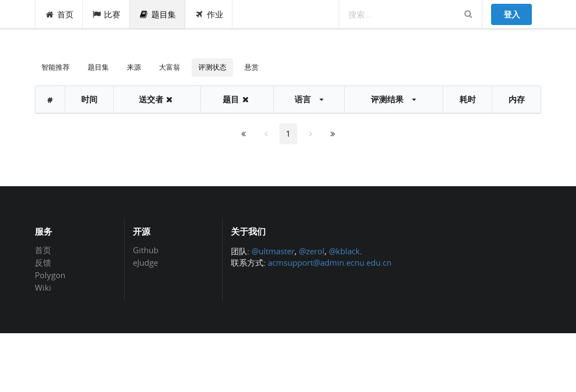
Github (146, 250)
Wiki (43, 287)
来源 (134, 67)
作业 (209, 14)
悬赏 (252, 67)
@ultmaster (273, 251)
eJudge (145, 262)
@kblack (344, 251)
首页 (59, 14)
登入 (512, 14)
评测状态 (212, 67)
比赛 (106, 14)
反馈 (43, 262)
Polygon (50, 275)
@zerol (312, 251)
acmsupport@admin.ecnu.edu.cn (330, 262)
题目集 (157, 14)
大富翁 (170, 67)
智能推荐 (56, 67)
